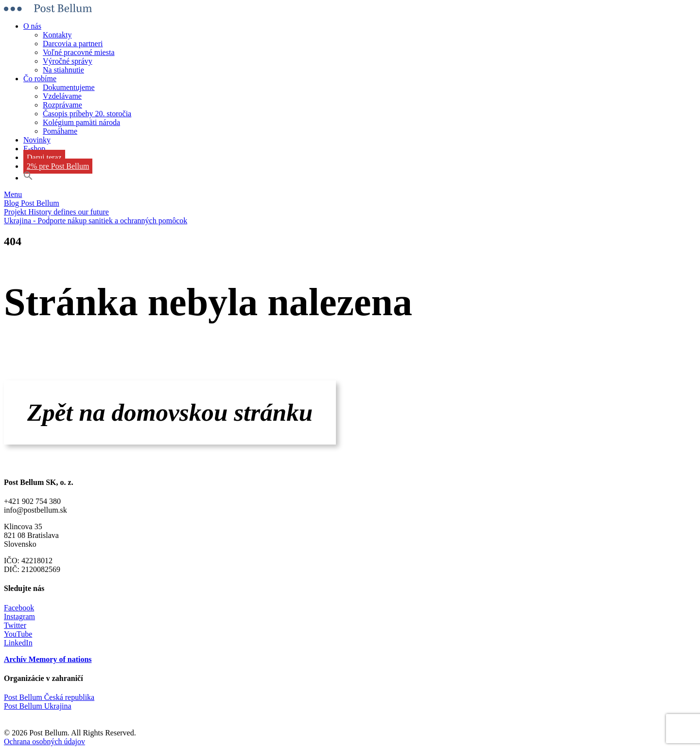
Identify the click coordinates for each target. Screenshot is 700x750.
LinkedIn (18, 643)
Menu (13, 194)
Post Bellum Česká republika (49, 697)
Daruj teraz (44, 157)
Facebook (19, 608)
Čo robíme (40, 79)
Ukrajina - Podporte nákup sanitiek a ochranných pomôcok (96, 221)
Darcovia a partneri (73, 44)
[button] (28, 178)
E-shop (34, 149)
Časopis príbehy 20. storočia (87, 114)
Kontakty (57, 35)
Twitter (15, 625)
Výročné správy (68, 61)
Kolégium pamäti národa (81, 122)
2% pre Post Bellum (58, 166)
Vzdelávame (62, 96)
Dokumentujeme (69, 87)
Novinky (37, 140)
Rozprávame (62, 105)
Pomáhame (60, 131)
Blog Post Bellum (32, 203)
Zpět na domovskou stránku (170, 412)
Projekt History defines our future (56, 212)
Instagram (19, 616)
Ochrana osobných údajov (44, 741)
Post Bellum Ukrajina (38, 706)
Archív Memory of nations (48, 659)
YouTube (18, 634)
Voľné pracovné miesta (79, 52)
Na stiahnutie (63, 70)
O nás (32, 26)
